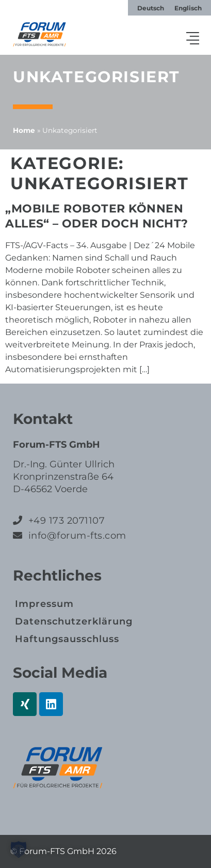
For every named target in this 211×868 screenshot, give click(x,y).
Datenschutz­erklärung (74, 621)
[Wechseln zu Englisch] (188, 8)
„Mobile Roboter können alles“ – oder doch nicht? (97, 216)
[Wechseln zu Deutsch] (151, 8)
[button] (193, 39)
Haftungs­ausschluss (67, 639)
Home (24, 130)
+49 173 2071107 (67, 521)
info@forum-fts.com (76, 536)
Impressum (44, 604)
